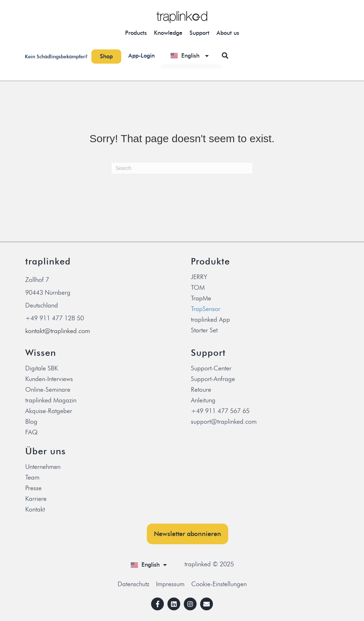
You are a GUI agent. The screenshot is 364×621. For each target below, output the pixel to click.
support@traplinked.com (224, 422)
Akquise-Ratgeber (49, 411)
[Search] (182, 168)
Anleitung (203, 400)
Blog (31, 422)
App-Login (141, 56)
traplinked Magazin (51, 400)
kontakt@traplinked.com (58, 331)
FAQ (31, 432)
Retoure (201, 390)
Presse (33, 488)
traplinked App (210, 320)
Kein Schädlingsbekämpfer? (56, 57)
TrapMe (201, 298)
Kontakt (35, 509)
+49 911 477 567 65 (220, 411)
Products (136, 33)
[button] (225, 56)
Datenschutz (133, 584)
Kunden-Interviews (49, 379)
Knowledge (168, 33)
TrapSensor (206, 309)
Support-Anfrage (213, 379)
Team (32, 477)
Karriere (36, 499)
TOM (198, 288)
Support (199, 33)
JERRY (199, 277)
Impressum (170, 584)
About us (228, 33)
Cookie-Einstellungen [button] (219, 584)
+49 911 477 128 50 (55, 318)
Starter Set (204, 330)
